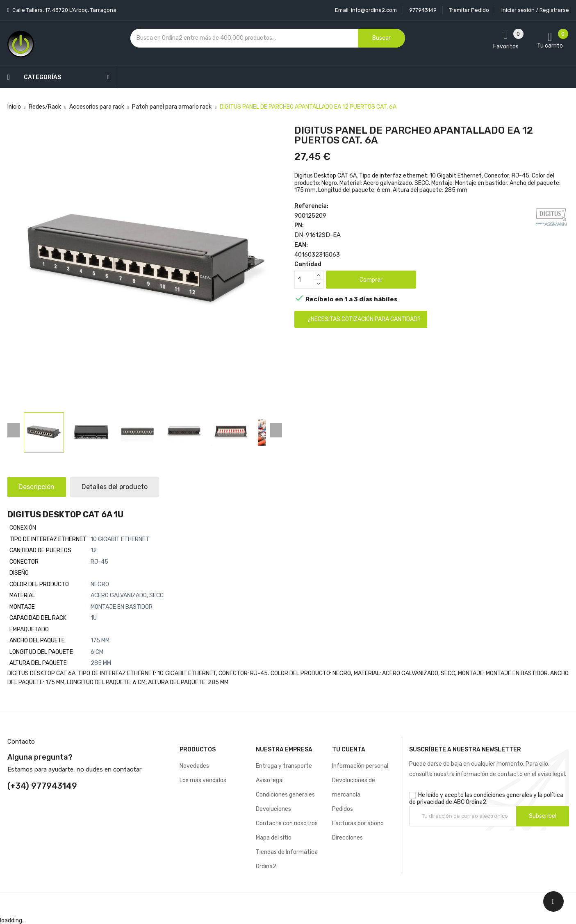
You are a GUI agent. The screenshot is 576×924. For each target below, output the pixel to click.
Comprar (371, 280)
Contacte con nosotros (287, 823)
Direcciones (347, 838)
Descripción (38, 487)
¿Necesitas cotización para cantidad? (364, 319)
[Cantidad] (304, 280)
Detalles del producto (117, 487)
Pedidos (343, 809)
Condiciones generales (285, 795)
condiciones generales (503, 795)
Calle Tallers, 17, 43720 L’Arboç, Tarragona (64, 10)
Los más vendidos (203, 780)
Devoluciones (273, 809)
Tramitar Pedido (469, 10)
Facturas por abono (358, 823)
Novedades (194, 766)
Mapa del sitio (274, 838)
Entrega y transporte (284, 766)
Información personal (360, 766)
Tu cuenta (349, 750)
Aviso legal (270, 780)
